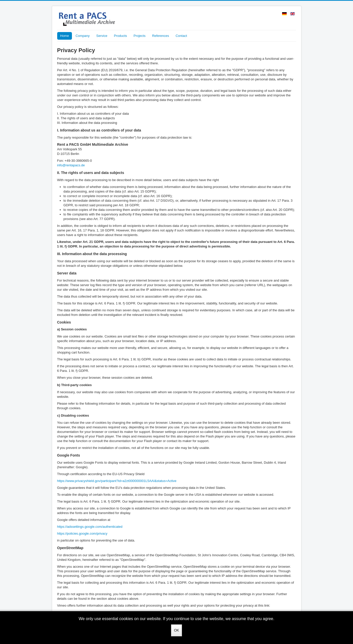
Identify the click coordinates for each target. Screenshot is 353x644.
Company (83, 36)
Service (102, 36)
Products (120, 36)
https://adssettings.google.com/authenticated (90, 527)
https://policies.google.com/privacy (82, 533)
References (160, 36)
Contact (181, 36)
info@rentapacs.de (71, 165)
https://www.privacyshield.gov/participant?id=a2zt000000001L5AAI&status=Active (117, 481)
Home (65, 36)
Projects (140, 36)
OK (176, 630)
